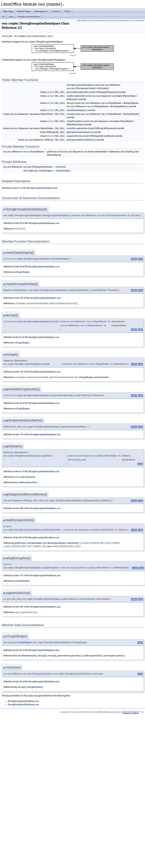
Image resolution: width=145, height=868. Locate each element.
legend (73, 55)
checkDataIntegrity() (27, 656)
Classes (56, 11)
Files (68, 11)
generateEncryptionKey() (70, 656)
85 (21, 538)
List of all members (137, 21)
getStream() (20, 543)
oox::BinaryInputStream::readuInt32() (61, 543)
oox (3, 17)
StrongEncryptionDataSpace (29, 17)
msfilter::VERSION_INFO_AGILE (66, 546)
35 (21, 650)
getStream (52, 152)
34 (21, 682)
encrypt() (52, 656)
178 (21, 434)
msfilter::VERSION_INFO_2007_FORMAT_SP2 (25, 546)
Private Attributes (123, 21)
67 (21, 471)
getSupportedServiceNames (80, 140)
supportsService (74, 136)
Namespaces (41, 11)
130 (21, 298)
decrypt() (43, 656)
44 (21, 267)
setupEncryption (74, 121)
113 (21, 575)
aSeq (17, 477)
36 (21, 403)
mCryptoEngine (63, 171)
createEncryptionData (77, 128)
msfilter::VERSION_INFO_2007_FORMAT (101, 543)
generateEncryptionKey (78, 92)
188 (21, 508)
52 (21, 337)
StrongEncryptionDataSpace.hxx (33, 36)
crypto (11, 17)
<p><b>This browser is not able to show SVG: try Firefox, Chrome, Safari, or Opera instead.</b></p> (73, 48)
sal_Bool (50, 92)
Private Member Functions (106, 21)
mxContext (61, 167)
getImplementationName (79, 132)
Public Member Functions (86, 21)
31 (19, 188)
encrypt (70, 114)
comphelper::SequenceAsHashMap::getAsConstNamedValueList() (46, 303)
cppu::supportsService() (26, 612)
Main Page (8, 11)
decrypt (70, 103)
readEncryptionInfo (76, 96)
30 (21, 223)
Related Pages (24, 11)
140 (21, 372)
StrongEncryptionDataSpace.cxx (44, 223)
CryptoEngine (46, 171)
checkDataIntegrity (76, 110)
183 (21, 607)
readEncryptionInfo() (28, 482)
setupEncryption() (116, 656)
